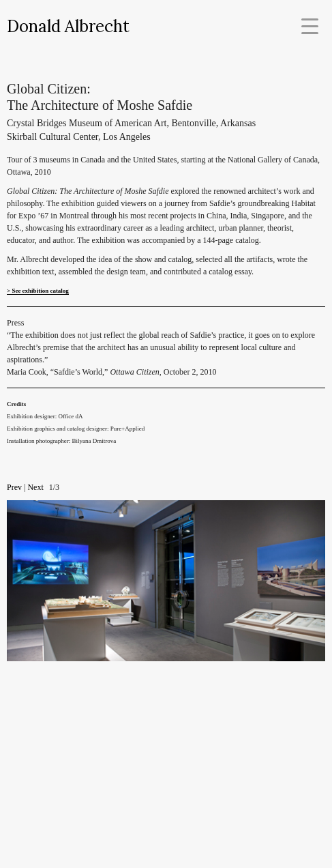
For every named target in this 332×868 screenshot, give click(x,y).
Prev (14, 487)
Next (35, 487)
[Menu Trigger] (310, 26)
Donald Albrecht (68, 26)
